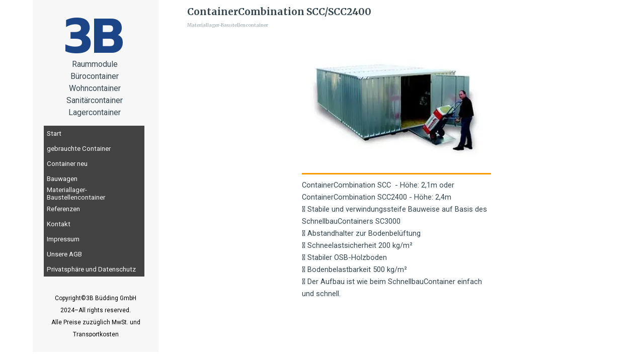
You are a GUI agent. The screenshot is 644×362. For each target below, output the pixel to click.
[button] (396, 105)
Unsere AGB (64, 254)
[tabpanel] (95, 88)
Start (54, 133)
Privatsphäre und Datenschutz (91, 269)
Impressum (63, 239)
